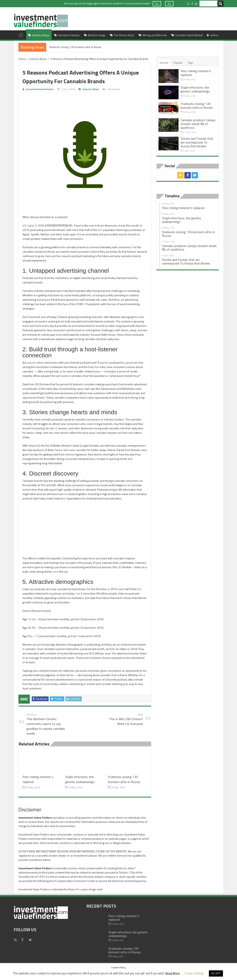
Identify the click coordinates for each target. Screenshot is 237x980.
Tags (190, 63)
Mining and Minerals (153, 35)
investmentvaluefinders (40, 89)
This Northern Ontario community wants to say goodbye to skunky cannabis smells (47, 724)
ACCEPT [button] (216, 973)
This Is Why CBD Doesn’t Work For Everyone (122, 719)
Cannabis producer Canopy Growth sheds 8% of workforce (198, 124)
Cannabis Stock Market (187, 35)
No (169, 4)
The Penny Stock (122, 35)
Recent (164, 63)
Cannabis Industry (67, 35)
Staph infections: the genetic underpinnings (80, 779)
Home (21, 35)
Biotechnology (95, 35)
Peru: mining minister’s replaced (196, 73)
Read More (173, 973)
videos (213, 35)
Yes (157, 4)
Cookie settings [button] (194, 973)
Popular (178, 63)
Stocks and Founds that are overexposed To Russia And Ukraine (197, 142)
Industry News (39, 35)
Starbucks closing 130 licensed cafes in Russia (75, 47)
